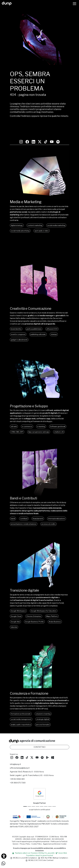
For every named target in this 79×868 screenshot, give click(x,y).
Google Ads (15, 615)
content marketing (35, 225)
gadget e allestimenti (19, 331)
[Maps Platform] (46, 809)
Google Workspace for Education (44, 604)
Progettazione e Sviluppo (31, 398)
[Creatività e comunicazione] (40, 296)
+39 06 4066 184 (17, 782)
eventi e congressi (18, 326)
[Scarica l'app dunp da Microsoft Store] (53, 760)
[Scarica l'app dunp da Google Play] (47, 760)
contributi (24, 511)
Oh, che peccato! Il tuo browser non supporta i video (40, 174)
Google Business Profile (34, 615)
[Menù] (75, 3)
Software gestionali (58, 419)
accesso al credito (48, 517)
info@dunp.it (15, 767)
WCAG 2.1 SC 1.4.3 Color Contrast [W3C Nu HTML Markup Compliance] (40, 863)
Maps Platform (52, 609)
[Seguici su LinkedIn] (33, 132)
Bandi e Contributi (25, 491)
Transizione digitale (26, 583)
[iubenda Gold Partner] (50, 809)
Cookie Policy (37, 846)
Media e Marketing (26, 202)
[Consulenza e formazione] (40, 683)
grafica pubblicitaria (34, 320)
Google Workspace (18, 604)
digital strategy (17, 225)
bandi (13, 511)
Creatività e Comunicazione (33, 300)
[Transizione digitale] (40, 580)
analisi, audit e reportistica (21, 718)
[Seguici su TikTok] (46, 132)
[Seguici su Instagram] (21, 132)
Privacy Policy (25, 846)
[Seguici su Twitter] (40, 132)
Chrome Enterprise (34, 609)
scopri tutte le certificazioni (39, 812)
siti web (14, 419)
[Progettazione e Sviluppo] (40, 394)
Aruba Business (55, 615)
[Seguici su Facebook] (17, 760)
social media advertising (20, 231)
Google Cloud (16, 609)
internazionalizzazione (57, 511)
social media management (21, 713)
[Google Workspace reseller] (33, 809)
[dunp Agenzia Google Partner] (40, 796)
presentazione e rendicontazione (24, 517)
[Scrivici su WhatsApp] (3, 863)
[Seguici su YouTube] (52, 132)
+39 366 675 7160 (18, 785)
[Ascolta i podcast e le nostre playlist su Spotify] (58, 132)
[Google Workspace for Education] (37, 809)
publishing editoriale (38, 326)
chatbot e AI (59, 424)
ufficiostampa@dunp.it (20, 771)
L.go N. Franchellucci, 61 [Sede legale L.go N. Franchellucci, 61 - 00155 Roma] (38, 778)
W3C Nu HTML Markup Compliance (53, 860)
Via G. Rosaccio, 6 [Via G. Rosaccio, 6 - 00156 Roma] (31, 774)
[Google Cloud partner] (29, 809)
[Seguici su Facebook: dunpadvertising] (27, 132)
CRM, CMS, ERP (17, 424)
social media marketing (56, 225)
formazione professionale (21, 707)
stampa (54, 326)
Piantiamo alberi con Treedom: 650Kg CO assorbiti (33, 856)
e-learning (41, 419)
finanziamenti (38, 511)
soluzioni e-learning (43, 707)
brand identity (16, 320)
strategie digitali (43, 713)
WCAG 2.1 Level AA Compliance (24, 860)
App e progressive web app (39, 424)
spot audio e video (42, 231)
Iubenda (14, 620)
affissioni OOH (52, 320)
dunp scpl (30, 839)
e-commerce (27, 419)
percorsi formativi (43, 718)
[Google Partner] (25, 809)
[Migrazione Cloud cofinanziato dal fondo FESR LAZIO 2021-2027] (40, 820)
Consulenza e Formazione (31, 687)
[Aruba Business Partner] (54, 809)
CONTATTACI (40, 750)
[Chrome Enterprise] (42, 809)
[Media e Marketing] (40, 198)
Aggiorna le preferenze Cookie (55, 846)
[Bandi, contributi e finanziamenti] (40, 487)
